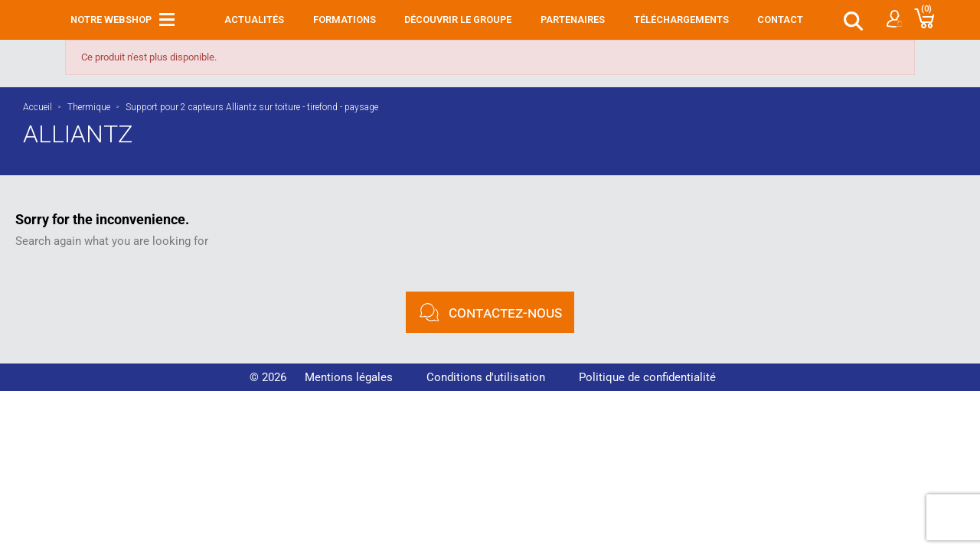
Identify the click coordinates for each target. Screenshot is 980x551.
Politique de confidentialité (647, 377)
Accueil (38, 107)
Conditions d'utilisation (486, 377)
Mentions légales (349, 377)
